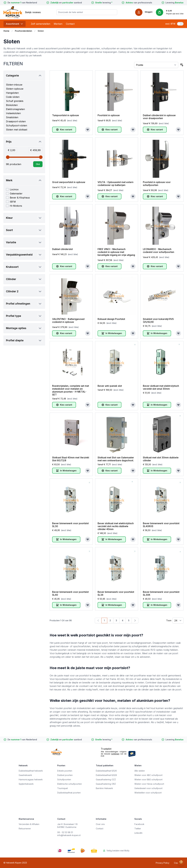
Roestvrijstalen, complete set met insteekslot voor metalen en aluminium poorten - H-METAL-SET (71, 390)
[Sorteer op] (156, 65)
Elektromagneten (15, 109)
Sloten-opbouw (15, 89)
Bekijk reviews (33, 12)
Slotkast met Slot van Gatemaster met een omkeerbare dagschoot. (116, 459)
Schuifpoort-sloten (17, 126)
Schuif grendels (15, 101)
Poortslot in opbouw (109, 115)
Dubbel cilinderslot (62, 249)
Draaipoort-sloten (16, 121)
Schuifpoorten (64, 779)
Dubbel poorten (65, 775)
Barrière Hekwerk (104, 788)
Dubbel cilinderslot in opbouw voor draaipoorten (159, 117)
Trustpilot (106, 749)
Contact (70, 24)
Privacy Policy (163, 863)
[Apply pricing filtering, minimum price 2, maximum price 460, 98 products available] (38, 164)
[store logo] (13, 12)
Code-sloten (13, 97)
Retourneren (25, 829)
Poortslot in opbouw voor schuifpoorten (157, 184)
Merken (58, 24)
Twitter (138, 829)
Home (6, 31)
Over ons (100, 824)
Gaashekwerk (25, 775)
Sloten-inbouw (14, 85)
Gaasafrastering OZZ (106, 779)
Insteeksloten (13, 113)
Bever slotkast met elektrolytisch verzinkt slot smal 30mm (161, 387)
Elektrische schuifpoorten (70, 784)
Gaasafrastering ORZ (106, 784)
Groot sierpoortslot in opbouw (69, 182)
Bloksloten (12, 105)
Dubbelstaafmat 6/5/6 (106, 771)
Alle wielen (140, 771)
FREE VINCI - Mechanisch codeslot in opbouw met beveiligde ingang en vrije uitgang (116, 252)
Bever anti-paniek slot (110, 386)
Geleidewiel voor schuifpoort (148, 788)
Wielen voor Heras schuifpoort (149, 784)
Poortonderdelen (24, 31)
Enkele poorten (65, 771)
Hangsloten (12, 93)
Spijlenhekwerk (26, 784)
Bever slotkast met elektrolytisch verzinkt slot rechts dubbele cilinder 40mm (116, 526)
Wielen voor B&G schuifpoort (148, 779)
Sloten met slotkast (17, 130)
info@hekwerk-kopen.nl (69, 835)
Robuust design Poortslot (111, 319)
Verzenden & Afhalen (29, 824)
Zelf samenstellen (41, 24)
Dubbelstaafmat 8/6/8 (106, 775)
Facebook (139, 824)
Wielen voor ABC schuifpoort (148, 775)
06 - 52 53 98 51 (65, 832)
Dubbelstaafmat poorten (69, 793)
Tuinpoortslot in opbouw (66, 115)
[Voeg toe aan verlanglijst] (88, 130)
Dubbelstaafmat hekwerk (31, 771)
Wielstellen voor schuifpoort (148, 793)
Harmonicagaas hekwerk (31, 779)
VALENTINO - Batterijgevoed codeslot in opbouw (68, 320)
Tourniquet (63, 788)
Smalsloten (12, 117)
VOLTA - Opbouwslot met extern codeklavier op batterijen (115, 184)
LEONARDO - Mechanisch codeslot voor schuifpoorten (159, 251)
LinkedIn (138, 833)
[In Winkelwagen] (112, 333)
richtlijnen (115, 754)
